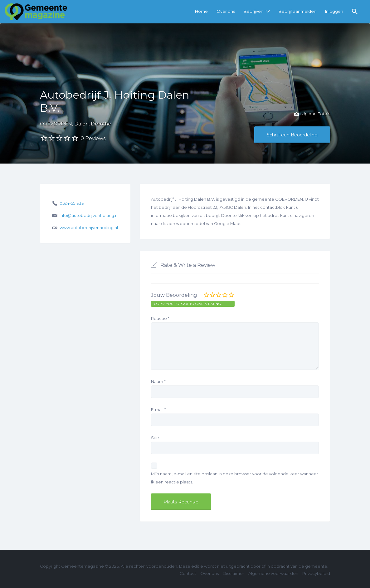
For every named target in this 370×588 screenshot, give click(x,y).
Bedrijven (253, 11)
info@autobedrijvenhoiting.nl (89, 215)
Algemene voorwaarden (273, 573)
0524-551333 (72, 203)
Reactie (160, 318)
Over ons (226, 11)
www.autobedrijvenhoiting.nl (89, 228)
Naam (158, 381)
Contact (188, 573)
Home (201, 11)
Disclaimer (234, 573)
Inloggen (334, 11)
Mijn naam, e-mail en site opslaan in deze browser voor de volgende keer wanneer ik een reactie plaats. (235, 478)
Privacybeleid (316, 573)
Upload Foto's (312, 114)
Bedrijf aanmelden (297, 11)
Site (155, 438)
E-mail (158, 409)
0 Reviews (93, 138)
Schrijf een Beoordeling (292, 135)
